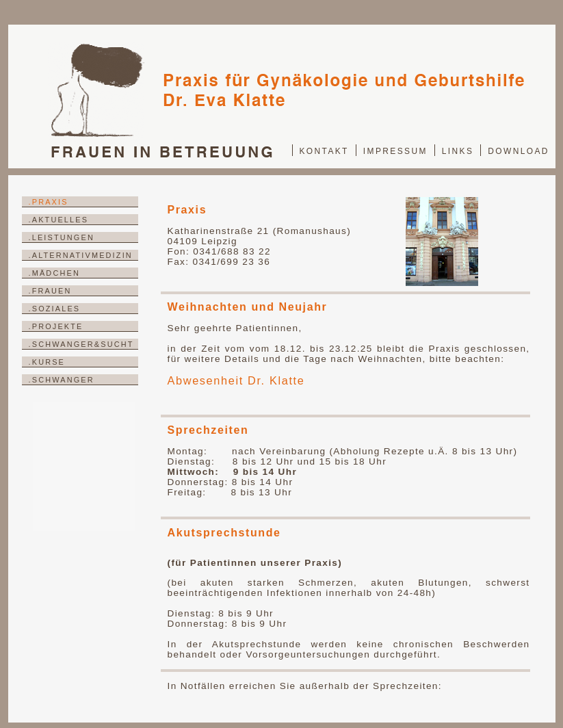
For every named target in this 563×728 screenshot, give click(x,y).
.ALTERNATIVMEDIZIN (81, 255)
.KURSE (47, 362)
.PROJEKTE (56, 326)
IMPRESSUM (395, 151)
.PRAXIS (49, 202)
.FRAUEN (50, 291)
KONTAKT (324, 151)
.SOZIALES (55, 309)
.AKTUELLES (59, 220)
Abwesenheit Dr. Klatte (236, 380)
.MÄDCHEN (54, 273)
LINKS (458, 151)
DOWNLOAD (519, 151)
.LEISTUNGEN (62, 237)
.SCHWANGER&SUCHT (81, 344)
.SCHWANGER (62, 380)
